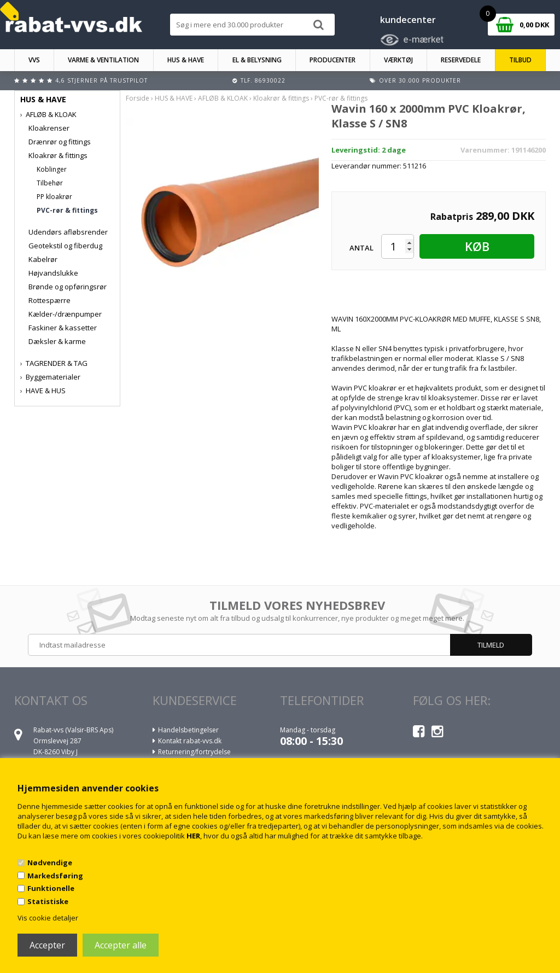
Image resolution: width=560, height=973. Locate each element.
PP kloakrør (54, 197)
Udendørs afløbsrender (68, 232)
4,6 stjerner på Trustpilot (101, 80)
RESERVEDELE (461, 60)
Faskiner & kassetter (63, 328)
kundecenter (408, 20)
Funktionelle (51, 888)
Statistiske (48, 901)
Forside (138, 98)
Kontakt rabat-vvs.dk (190, 741)
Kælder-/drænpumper (65, 314)
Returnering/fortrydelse (194, 752)
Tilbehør (50, 183)
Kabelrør (43, 259)
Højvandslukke (53, 273)
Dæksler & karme (57, 341)
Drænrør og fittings (60, 142)
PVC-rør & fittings (67, 210)
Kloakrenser (49, 128)
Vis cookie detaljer (48, 918)
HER (193, 836)
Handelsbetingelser (188, 730)
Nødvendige (50, 863)
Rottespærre (49, 300)
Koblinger (52, 169)
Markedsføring (55, 876)
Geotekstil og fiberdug (65, 246)
